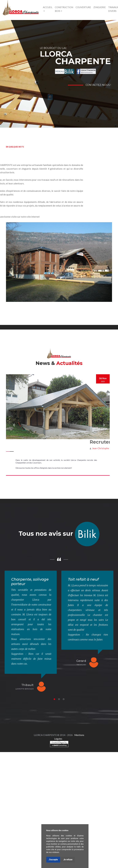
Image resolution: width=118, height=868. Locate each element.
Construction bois (64, 9)
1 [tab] (54, 699)
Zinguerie (100, 7)
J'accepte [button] (53, 860)
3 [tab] (64, 699)
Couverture (83, 7)
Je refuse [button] (68, 860)
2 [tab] (59, 699)
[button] (14, 425)
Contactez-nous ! (99, 85)
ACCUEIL (48, 7)
